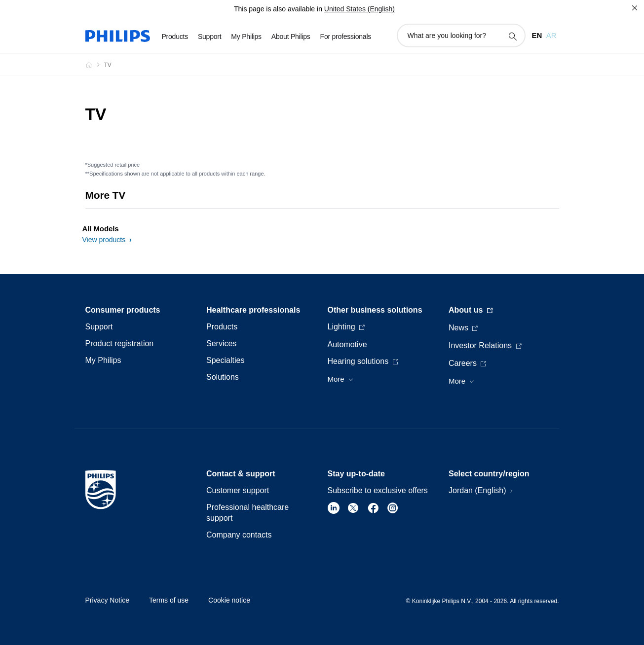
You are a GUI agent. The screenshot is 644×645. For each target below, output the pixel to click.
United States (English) (360, 9)
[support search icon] (512, 36)
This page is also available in (278, 9)
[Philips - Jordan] (95, 65)
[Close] (635, 8)
